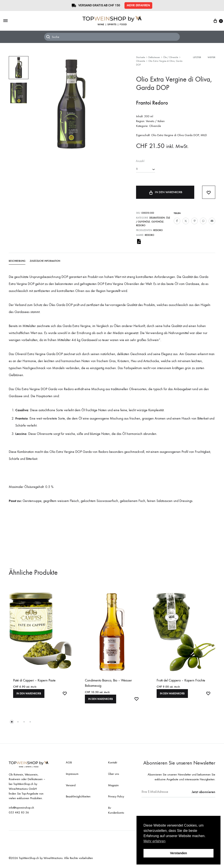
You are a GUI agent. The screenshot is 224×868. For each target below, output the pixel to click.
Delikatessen (154, 57)
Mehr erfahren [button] (155, 841)
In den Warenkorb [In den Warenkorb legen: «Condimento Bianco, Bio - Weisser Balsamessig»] (101, 699)
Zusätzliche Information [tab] (45, 261)
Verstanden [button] (178, 853)
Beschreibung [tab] (17, 261)
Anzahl (140, 161)
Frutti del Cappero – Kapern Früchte (181, 680)
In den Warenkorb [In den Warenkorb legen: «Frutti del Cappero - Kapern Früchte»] (172, 694)
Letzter (197, 57)
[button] (138, 5)
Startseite (141, 57)
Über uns (114, 774)
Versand (71, 785)
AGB (69, 762)
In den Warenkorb (165, 192)
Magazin (113, 785)
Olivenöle (141, 61)
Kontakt (113, 762)
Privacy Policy (116, 796)
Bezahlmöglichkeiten (78, 796)
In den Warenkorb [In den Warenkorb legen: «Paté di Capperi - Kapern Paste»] (29, 694)
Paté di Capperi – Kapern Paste (34, 680)
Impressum (72, 774)
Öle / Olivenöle (171, 57)
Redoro (141, 225)
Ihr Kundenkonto (116, 810)
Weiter (211, 57)
